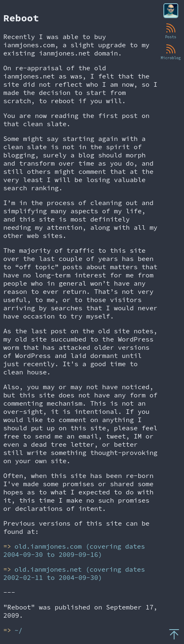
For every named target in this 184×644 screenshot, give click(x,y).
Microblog (171, 51)
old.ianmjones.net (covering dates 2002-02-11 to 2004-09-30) (74, 573)
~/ (18, 630)
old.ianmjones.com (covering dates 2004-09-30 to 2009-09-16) (74, 550)
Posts (171, 30)
